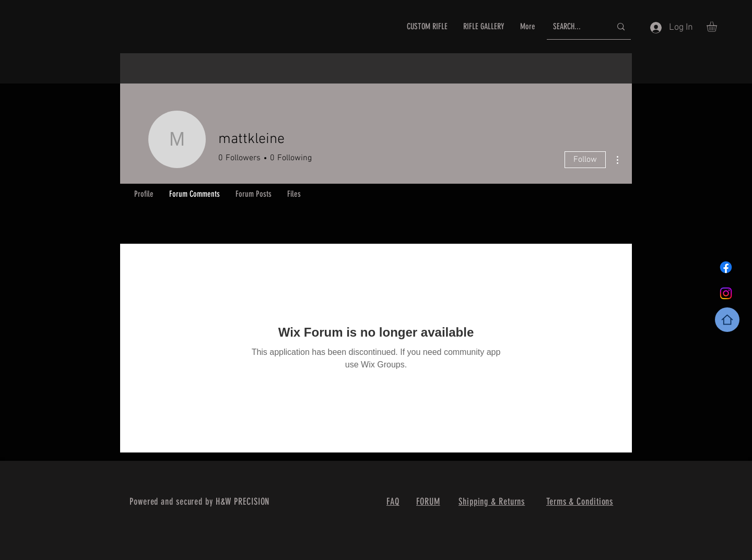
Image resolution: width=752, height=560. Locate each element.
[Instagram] (726, 293)
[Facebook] (726, 267)
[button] (718, 27)
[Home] (727, 320)
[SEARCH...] (574, 27)
